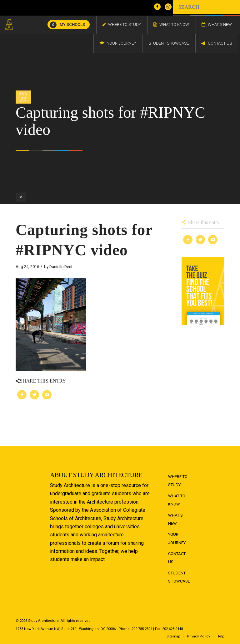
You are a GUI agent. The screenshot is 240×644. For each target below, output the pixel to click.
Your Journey (177, 538)
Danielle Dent (61, 267)
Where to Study (178, 481)
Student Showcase (179, 577)
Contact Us (177, 558)
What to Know (177, 500)
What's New (175, 519)
